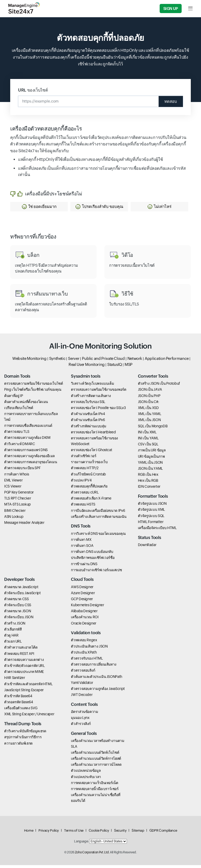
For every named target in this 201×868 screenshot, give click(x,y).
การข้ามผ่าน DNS (84, 566)
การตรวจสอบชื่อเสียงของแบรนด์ (28, 428)
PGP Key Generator (19, 495)
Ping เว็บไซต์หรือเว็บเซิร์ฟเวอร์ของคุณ (33, 392)
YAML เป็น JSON (150, 465)
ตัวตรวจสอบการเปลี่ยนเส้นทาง (94, 667)
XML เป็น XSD (148, 411)
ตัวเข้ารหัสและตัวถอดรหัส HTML (28, 687)
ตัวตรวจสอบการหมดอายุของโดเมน (31, 465)
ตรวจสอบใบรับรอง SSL (88, 405)
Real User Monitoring (87, 367)
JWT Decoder (82, 697)
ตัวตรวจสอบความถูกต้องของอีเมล (29, 459)
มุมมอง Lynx (80, 721)
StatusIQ (115, 367)
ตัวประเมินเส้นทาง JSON (89, 649)
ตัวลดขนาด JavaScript (21, 589)
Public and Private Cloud (103, 361)
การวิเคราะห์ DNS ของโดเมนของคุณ (98, 536)
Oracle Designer (84, 626)
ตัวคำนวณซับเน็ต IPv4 (88, 417)
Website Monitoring (29, 361)
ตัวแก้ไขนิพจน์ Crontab (88, 477)
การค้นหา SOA (82, 548)
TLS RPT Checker (18, 501)
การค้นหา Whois (16, 477)
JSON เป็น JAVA (150, 392)
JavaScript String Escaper (24, 693)
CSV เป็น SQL (148, 447)
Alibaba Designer (84, 614)
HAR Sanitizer (15, 680)
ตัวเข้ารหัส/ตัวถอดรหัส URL (24, 668)
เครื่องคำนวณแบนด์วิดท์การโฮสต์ (96, 761)
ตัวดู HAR (11, 638)
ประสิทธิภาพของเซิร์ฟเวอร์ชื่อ (93, 560)
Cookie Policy (99, 833)
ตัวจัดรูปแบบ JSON (152, 506)
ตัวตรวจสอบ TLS (17, 434)
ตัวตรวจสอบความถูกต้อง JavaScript (98, 691)
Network (135, 361)
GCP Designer (82, 602)
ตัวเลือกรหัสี (13, 632)
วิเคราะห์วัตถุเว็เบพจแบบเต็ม (92, 386)
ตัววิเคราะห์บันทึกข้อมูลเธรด (25, 734)
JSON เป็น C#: (149, 405)
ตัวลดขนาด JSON (18, 614)
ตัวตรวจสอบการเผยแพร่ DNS (26, 452)
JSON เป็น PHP (149, 398)
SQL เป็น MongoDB (153, 429)
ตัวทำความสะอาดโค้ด (21, 650)
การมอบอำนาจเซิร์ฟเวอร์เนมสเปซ (96, 572)
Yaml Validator (82, 685)
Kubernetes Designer (87, 608)
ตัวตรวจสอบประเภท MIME (24, 674)
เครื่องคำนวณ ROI (85, 620)
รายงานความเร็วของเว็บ (89, 465)
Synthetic (57, 361)
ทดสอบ (169, 101)
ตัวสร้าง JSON (15, 626)
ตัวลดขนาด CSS (16, 602)
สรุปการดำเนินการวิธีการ (23, 740)
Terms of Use (74, 833)
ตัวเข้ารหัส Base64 (18, 699)
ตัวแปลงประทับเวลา (86, 779)
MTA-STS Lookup (18, 507)
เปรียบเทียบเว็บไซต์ (19, 411)
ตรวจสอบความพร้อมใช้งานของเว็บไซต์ (34, 386)
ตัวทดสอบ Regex (84, 643)
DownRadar (147, 548)
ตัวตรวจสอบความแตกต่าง (24, 662)
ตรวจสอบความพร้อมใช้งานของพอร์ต (99, 392)
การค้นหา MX (81, 542)
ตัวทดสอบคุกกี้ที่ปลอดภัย (89, 489)
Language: (81, 844)
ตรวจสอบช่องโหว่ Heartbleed (93, 435)
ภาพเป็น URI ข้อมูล (152, 453)
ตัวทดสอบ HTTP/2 (85, 471)
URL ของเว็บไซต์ (33, 90)
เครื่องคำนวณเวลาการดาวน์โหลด (96, 767)
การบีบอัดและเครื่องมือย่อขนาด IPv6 (98, 513)
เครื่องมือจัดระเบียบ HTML (157, 531)
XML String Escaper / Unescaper (29, 717)
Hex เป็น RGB (148, 483)
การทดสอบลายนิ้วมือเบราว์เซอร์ (95, 792)
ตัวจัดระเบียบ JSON (19, 620)
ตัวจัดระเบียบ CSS (18, 608)
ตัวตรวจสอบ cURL (85, 495)
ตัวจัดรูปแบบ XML (151, 512)
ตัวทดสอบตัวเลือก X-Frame (91, 501)
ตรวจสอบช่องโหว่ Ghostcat (91, 452)
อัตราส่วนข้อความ (84, 714)
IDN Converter (149, 489)
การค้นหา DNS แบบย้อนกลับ (92, 554)
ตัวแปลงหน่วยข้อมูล (86, 773)
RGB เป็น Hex (148, 477)
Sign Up (171, 8)
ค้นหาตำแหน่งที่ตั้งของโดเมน (26, 405)
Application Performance (167, 361)
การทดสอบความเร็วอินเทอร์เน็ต (94, 785)
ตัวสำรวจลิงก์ (81, 727)
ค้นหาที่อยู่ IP (13, 398)
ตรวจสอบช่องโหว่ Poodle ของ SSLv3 (98, 411)
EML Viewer (13, 483)
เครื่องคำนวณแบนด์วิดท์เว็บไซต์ (95, 755)
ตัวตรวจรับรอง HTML (87, 661)
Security (120, 833)
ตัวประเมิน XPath (84, 655)
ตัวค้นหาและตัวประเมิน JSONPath (97, 679)
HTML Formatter (151, 525)
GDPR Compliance (163, 833)
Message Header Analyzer (24, 525)
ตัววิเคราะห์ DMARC (20, 446)
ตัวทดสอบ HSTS (83, 507)
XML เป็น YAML (150, 417)
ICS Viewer (13, 489)
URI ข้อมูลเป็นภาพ (151, 459)
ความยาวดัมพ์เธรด (18, 746)
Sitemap (138, 833)
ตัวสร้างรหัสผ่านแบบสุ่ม (88, 429)
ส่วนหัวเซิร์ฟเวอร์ (83, 459)
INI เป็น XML (147, 435)
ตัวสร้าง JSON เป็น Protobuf (159, 386)
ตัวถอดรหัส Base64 (19, 705)
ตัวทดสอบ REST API (19, 656)
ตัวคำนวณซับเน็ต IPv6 (88, 423)
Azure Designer (83, 595)
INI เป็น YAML (148, 441)
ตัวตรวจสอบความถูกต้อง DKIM (27, 440)
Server (74, 361)
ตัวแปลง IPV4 (81, 483)
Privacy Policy (49, 833)
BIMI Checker (15, 513)
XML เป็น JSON (149, 423)
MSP (129, 367)
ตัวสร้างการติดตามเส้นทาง (91, 398)
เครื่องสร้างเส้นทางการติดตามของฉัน (99, 519)
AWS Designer (82, 589)
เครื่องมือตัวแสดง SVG (21, 711)
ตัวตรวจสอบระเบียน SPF (22, 471)
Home (29, 833)
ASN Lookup (14, 519)
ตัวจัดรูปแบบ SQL (151, 518)
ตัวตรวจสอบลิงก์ (83, 673)
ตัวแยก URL (13, 644)
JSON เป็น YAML (150, 471)
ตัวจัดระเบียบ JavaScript (22, 595)
